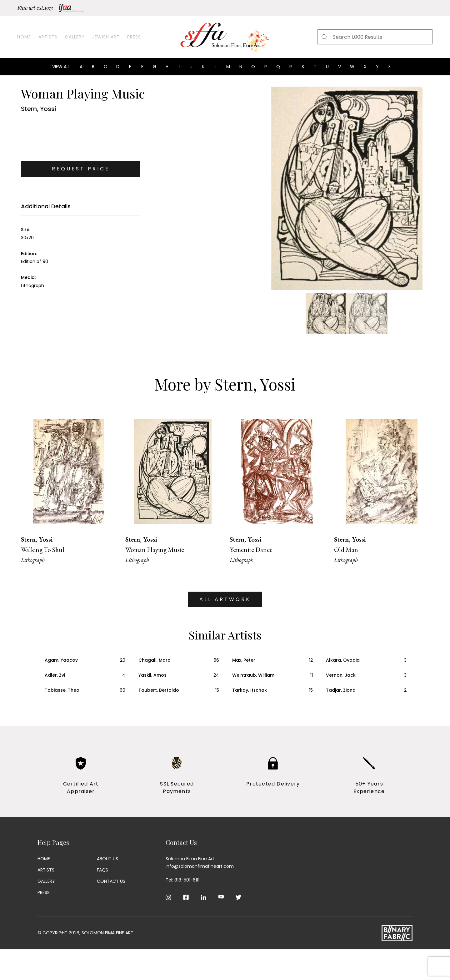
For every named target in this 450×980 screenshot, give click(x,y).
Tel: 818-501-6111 (182, 880)
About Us (107, 859)
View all (61, 67)
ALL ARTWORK (225, 599)
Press (134, 37)
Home (24, 37)
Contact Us (111, 881)
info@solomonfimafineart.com (200, 866)
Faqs (102, 870)
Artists (48, 37)
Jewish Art (106, 37)
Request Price (81, 169)
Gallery (75, 37)
